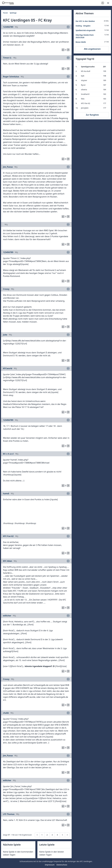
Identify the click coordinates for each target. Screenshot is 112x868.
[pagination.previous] (37, 835)
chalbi (6, 713)
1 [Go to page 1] (42, 835)
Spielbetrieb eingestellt (85, 30)
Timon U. (7, 58)
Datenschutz (62, 865)
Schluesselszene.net (28, 861)
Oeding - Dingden (83, 26)
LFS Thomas (9, 814)
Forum (5, 13)
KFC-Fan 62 (8, 536)
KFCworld (8, 368)
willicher (7, 616)
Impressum (50, 865)
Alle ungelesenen (92, 49)
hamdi (6, 494)
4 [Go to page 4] (57, 835)
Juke (5, 335)
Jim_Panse (8, 167)
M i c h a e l (8, 454)
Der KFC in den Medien (85, 21)
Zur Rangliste (92, 115)
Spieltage (13, 13)
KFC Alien (8, 561)
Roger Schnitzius (11, 77)
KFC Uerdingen (86, 861)
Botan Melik (81, 42)
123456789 (8, 27)
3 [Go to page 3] (52, 835)
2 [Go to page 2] (47, 835)
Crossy (6, 289)
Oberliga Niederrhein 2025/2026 (85, 36)
